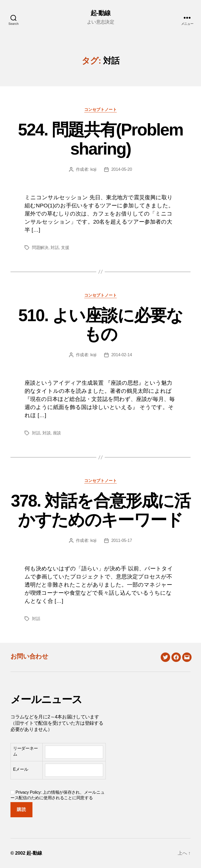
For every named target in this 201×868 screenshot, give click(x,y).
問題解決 (40, 248)
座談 (57, 433)
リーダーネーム (25, 751)
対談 (46, 433)
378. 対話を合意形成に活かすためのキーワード (100, 510)
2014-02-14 (122, 355)
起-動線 (100, 13)
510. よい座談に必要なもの (100, 325)
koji (93, 169)
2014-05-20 (122, 169)
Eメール (21, 769)
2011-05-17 (122, 540)
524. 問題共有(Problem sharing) (101, 139)
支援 (65, 248)
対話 (55, 248)
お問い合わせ (29, 656)
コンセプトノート (100, 109)
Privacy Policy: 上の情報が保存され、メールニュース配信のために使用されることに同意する (57, 795)
